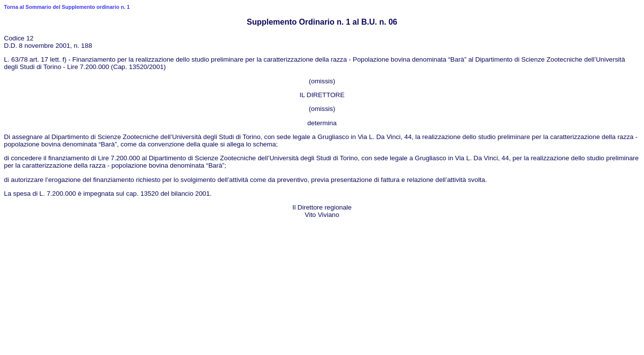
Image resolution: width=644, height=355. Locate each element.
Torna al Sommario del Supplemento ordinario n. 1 (67, 7)
